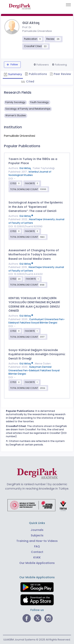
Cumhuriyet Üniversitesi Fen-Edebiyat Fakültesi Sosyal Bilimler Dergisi (37, 321)
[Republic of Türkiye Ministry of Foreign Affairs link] (37, 505)
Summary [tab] (13, 74)
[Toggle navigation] (68, 5)
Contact (37, 552)
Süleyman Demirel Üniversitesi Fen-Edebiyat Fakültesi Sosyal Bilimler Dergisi (34, 370)
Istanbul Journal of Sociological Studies (30, 174)
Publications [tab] (36, 74)
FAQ (37, 546)
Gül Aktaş (25, 168)
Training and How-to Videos (37, 541)
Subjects (37, 535)
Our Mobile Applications (37, 563)
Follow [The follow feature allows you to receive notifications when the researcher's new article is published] (14, 65)
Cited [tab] (30, 81)
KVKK (37, 557)
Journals (37, 530)
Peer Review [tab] (60, 74)
